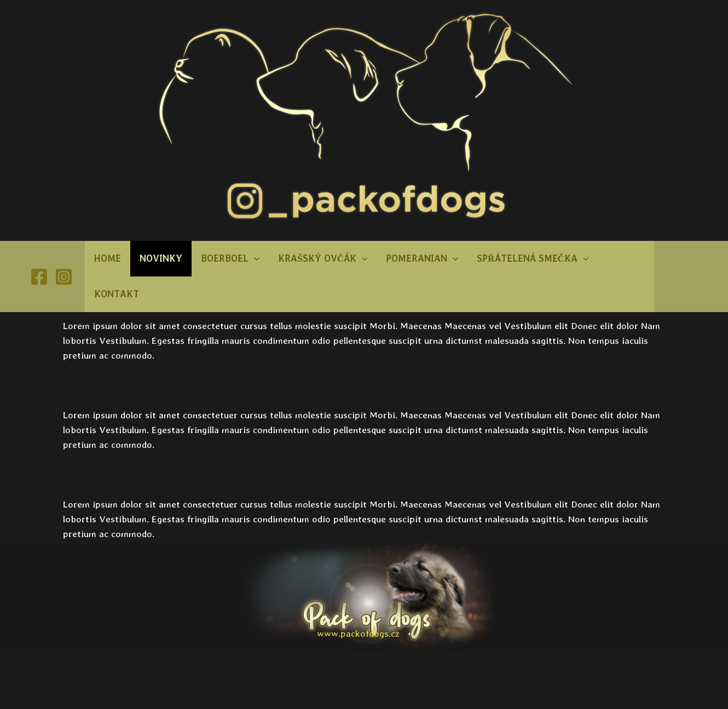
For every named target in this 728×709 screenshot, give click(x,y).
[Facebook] (39, 277)
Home (108, 258)
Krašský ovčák (323, 259)
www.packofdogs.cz (358, 633)
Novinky (161, 258)
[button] (254, 259)
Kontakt (117, 294)
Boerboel (230, 259)
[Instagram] (64, 277)
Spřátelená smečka (533, 259)
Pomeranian (422, 259)
